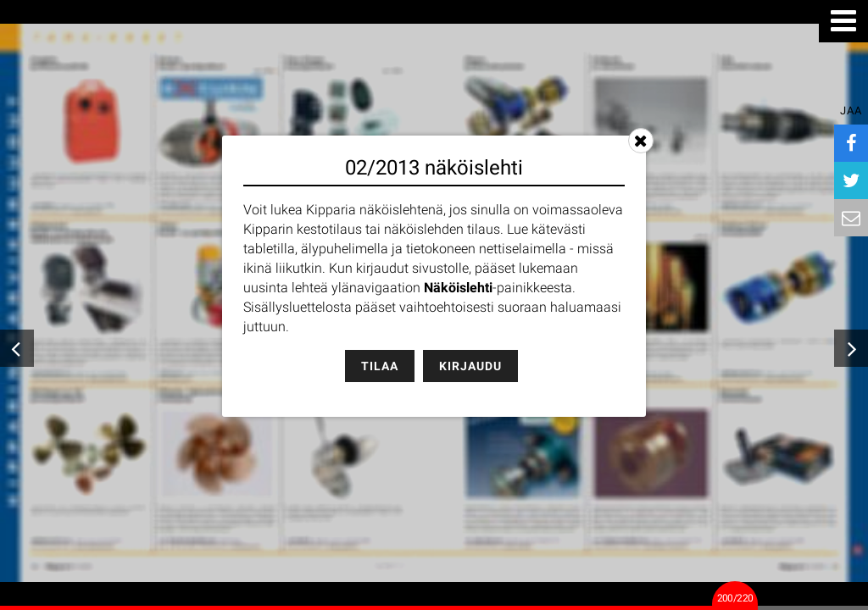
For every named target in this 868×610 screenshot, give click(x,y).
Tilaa (380, 366)
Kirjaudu (470, 366)
